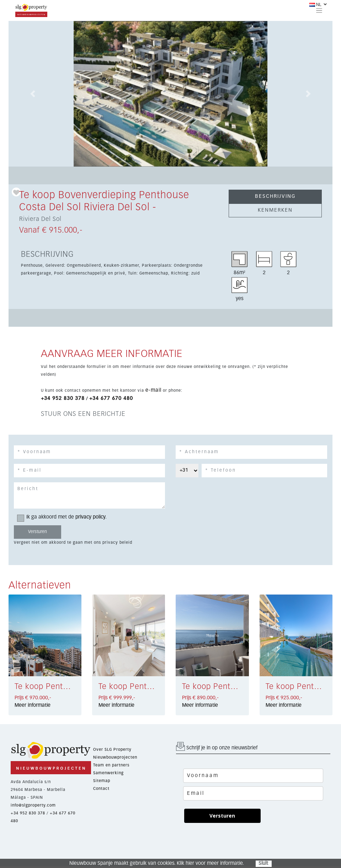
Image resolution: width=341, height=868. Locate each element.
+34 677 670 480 (111, 398)
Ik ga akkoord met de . (64, 517)
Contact (101, 789)
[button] (33, 94)
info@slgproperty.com (33, 805)
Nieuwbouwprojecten (115, 757)
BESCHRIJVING (275, 196)
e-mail (153, 390)
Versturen (222, 816)
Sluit (263, 863)
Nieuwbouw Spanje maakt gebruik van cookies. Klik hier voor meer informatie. (157, 863)
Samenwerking (108, 773)
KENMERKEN (275, 210)
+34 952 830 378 (63, 398)
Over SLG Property (112, 750)
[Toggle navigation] (319, 10)
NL (315, 5)
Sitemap (102, 781)
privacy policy (90, 517)
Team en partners (111, 765)
